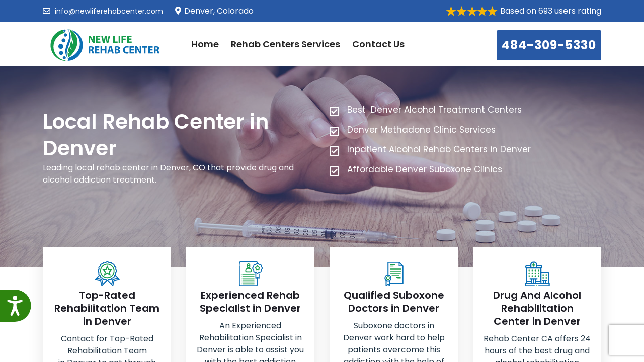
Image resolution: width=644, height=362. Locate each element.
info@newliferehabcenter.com (103, 11)
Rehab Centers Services (286, 44)
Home (205, 44)
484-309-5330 (549, 45)
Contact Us (378, 44)
